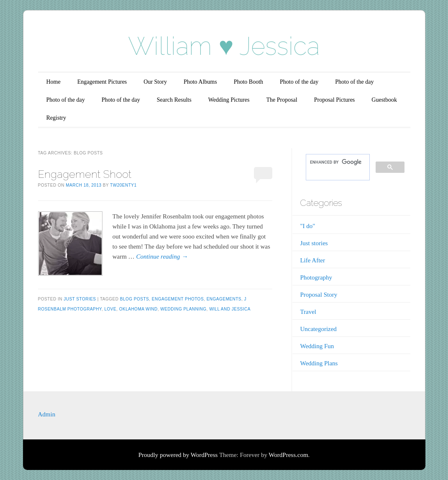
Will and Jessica (230, 309)
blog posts (134, 299)
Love (110, 309)
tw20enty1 (123, 185)
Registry (56, 118)
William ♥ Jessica (224, 46)
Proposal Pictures (335, 100)
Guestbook (384, 100)
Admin (47, 414)
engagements (224, 299)
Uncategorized (318, 329)
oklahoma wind (138, 309)
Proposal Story (319, 295)
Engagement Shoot (85, 174)
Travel (308, 312)
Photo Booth (248, 82)
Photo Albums (200, 82)
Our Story (155, 82)
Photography (316, 277)
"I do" (307, 226)
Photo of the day (299, 82)
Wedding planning (183, 309)
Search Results (174, 100)
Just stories (80, 299)
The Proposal (282, 100)
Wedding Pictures (229, 100)
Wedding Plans (319, 363)
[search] (337, 162)
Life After (312, 260)
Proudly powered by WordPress (178, 455)
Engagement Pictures (102, 82)
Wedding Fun (317, 346)
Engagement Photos (178, 299)
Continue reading (162, 257)
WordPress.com (288, 455)
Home (54, 82)
